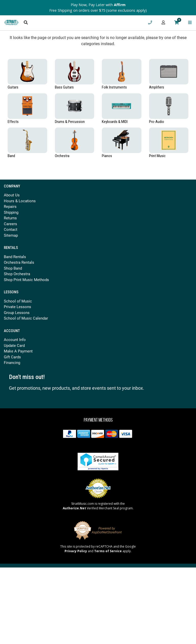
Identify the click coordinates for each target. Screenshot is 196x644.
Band (11, 156)
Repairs (10, 206)
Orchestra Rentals (19, 262)
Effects (13, 122)
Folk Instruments (114, 87)
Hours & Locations (20, 201)
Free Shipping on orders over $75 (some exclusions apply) (98, 10)
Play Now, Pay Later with (98, 5)
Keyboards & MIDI (115, 122)
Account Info (15, 339)
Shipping (11, 212)
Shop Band (13, 268)
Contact (11, 229)
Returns (10, 218)
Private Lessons (17, 307)
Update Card (14, 345)
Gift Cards (12, 357)
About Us (12, 195)
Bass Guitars (64, 87)
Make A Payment (18, 351)
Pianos (107, 156)
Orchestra (62, 156)
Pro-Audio (157, 122)
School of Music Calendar (26, 318)
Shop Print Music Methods (26, 280)
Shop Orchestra (17, 274)
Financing (12, 362)
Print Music (157, 156)
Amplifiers (157, 87)
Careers (10, 224)
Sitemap (11, 235)
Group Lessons (17, 312)
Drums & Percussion (70, 122)
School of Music (18, 301)
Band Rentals (15, 257)
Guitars (13, 87)
